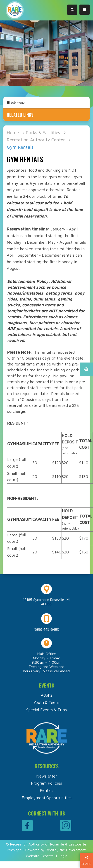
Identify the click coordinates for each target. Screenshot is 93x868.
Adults (47, 695)
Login (63, 856)
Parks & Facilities (43, 132)
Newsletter (47, 776)
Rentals (47, 790)
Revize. (51, 850)
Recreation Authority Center (36, 140)
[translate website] (86, 369)
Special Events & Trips (46, 710)
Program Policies (46, 783)
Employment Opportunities (47, 798)
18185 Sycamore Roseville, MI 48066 (46, 602)
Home (13, 132)
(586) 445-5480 (46, 629)
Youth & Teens (46, 702)
